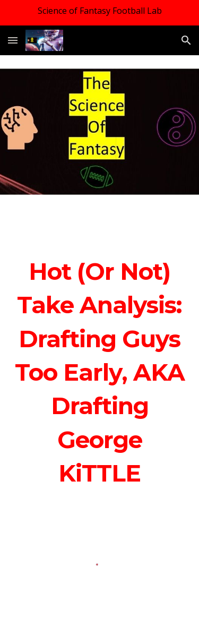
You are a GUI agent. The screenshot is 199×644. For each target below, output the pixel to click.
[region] (99, 13)
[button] (13, 40)
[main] (100, 373)
